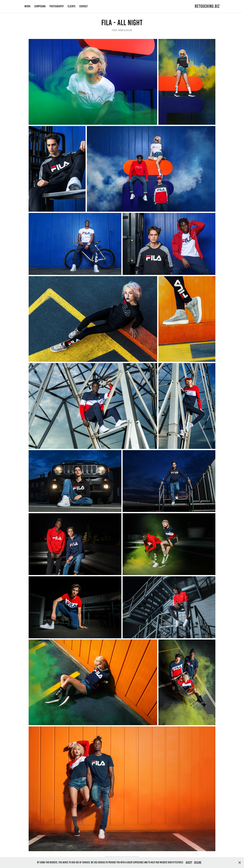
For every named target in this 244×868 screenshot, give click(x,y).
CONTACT (83, 6)
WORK (27, 6)
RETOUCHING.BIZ (207, 6)
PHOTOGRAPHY (57, 6)
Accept (189, 862)
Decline (198, 862)
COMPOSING (40, 6)
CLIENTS (71, 6)
